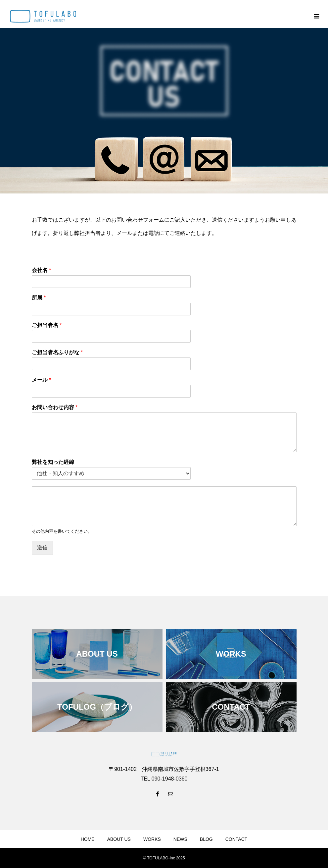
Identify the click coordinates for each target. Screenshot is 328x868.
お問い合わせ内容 (55, 407)
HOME (88, 839)
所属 (39, 298)
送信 (42, 547)
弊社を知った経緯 (53, 462)
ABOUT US (119, 839)
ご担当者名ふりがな (57, 352)
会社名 (42, 270)
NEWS (180, 839)
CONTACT (236, 839)
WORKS (152, 839)
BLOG (206, 839)
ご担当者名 (47, 325)
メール (42, 380)
